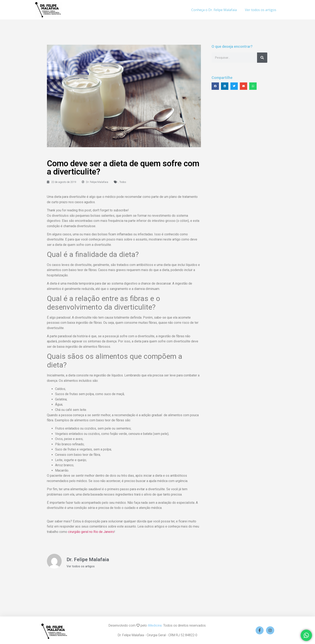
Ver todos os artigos (261, 10)
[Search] (262, 58)
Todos (123, 182)
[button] (215, 86)
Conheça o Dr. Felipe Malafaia (214, 10)
